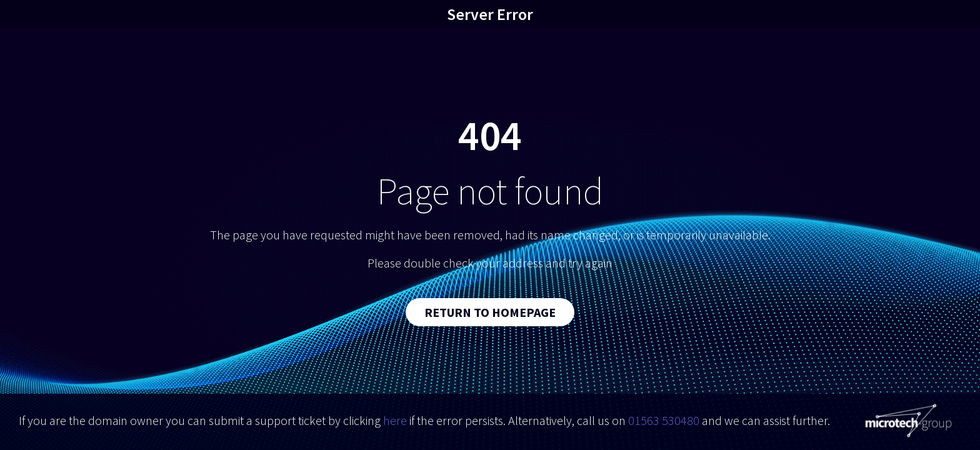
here (395, 420)
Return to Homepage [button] (490, 312)
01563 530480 (664, 420)
